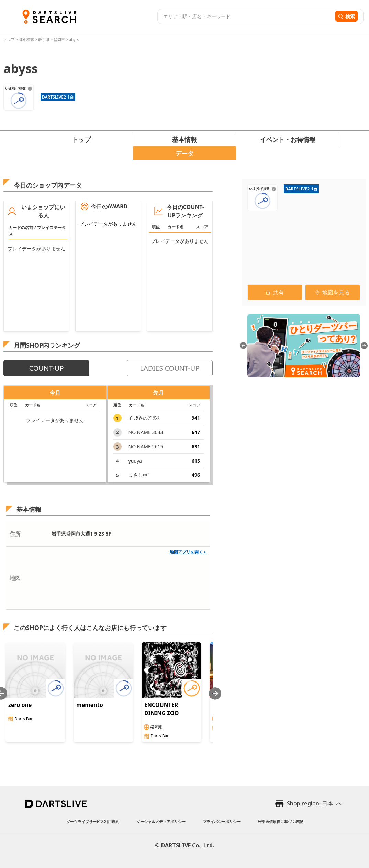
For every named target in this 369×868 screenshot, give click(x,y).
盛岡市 (59, 39)
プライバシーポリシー (222, 821)
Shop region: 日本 (310, 803)
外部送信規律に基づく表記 (280, 821)
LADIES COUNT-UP (170, 368)
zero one (20, 705)
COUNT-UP (46, 368)
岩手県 (44, 39)
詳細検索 (27, 39)
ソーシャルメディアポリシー (161, 821)
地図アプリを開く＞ (188, 552)
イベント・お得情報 (288, 139)
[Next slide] (215, 693)
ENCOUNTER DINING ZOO (161, 709)
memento (90, 705)
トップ (10, 39)
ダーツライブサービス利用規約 (93, 821)
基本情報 (184, 139)
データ (184, 153)
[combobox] (245, 16)
